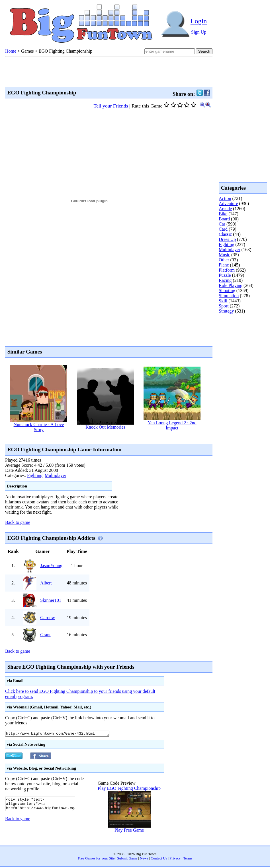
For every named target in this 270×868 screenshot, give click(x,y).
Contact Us (159, 859)
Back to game (18, 522)
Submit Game (127, 859)
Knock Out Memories (105, 427)
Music (224, 255)
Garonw (48, 618)
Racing (225, 280)
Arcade (225, 209)
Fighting (35, 475)
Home (11, 51)
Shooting (227, 291)
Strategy (226, 311)
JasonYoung (51, 566)
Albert (46, 583)
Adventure (228, 203)
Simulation (229, 296)
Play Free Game (129, 831)
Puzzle (225, 275)
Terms (188, 859)
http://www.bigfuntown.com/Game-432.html (64, 734)
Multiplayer (56, 475)
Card (223, 229)
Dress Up (227, 239)
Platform (227, 270)
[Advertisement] (242, 337)
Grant (45, 635)
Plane (224, 265)
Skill (223, 301)
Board (224, 219)
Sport (224, 306)
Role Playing (231, 285)
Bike (223, 214)
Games (27, 51)
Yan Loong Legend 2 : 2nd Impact (172, 425)
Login (199, 21)
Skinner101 (51, 600)
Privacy (175, 859)
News (144, 859)
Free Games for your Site (96, 859)
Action (225, 198)
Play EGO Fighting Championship (129, 789)
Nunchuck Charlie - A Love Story (39, 427)
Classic (225, 234)
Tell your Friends (111, 106)
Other (224, 260)
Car (222, 224)
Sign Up (199, 32)
